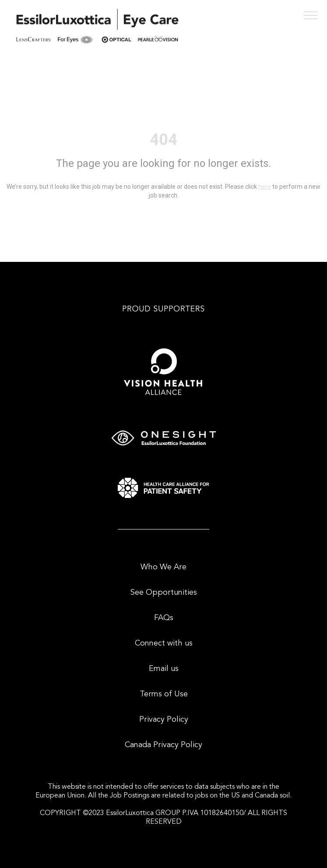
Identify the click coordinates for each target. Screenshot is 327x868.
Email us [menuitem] (164, 669)
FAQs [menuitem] (164, 618)
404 (163, 140)
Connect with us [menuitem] (164, 643)
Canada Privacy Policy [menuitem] (163, 745)
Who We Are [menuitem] (163, 567)
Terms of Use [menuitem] (164, 694)
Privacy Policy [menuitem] (164, 720)
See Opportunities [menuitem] (164, 593)
